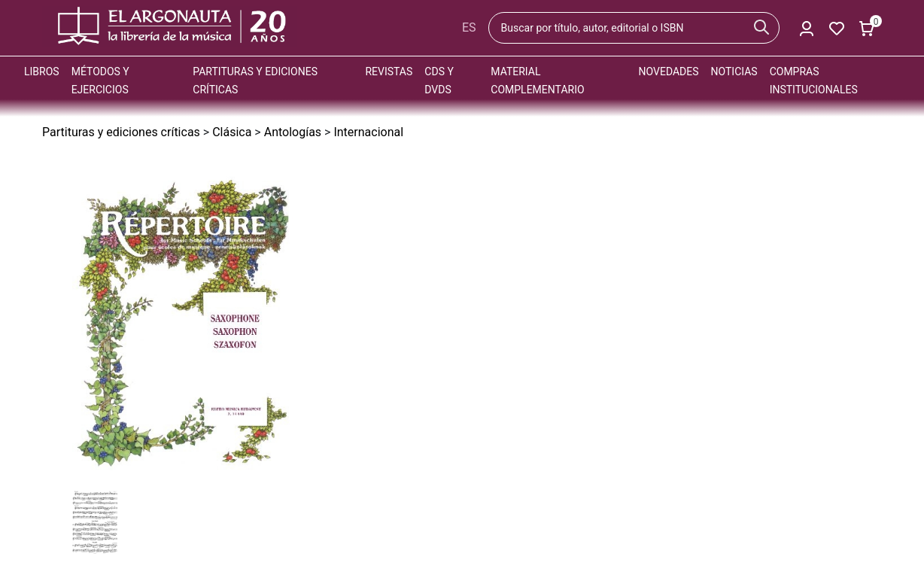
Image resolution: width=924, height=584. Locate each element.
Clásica (232, 132)
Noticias (734, 71)
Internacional (368, 132)
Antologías (293, 132)
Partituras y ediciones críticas (121, 132)
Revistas (389, 71)
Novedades (669, 71)
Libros (42, 71)
